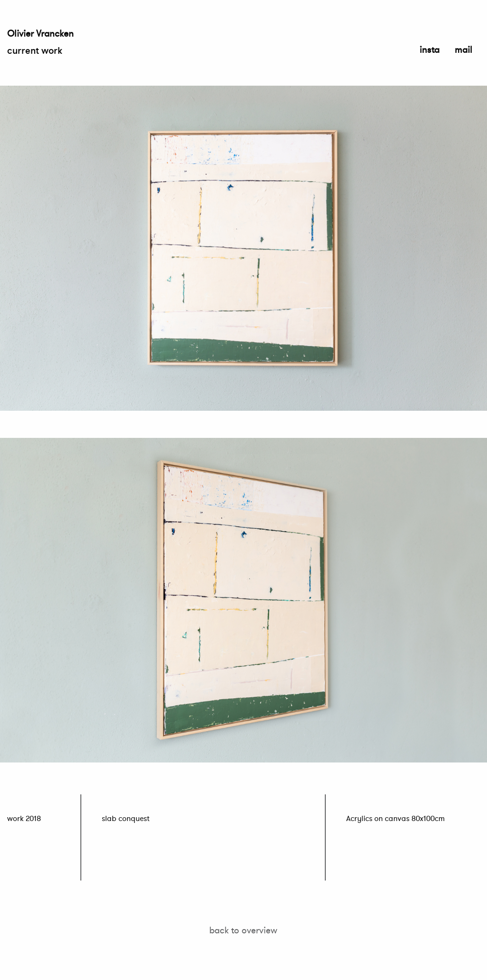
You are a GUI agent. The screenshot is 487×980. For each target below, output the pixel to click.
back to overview (243, 930)
